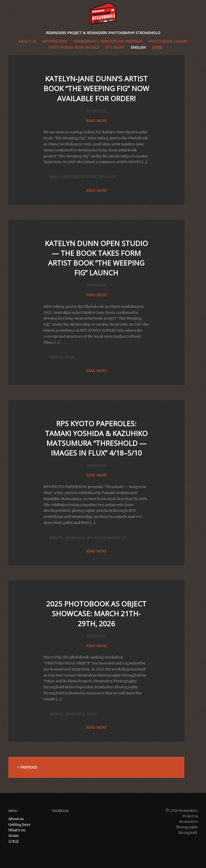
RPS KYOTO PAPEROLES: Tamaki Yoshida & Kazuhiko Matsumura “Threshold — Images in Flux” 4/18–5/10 (96, 438)
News (55, 177)
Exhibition (75, 538)
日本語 (157, 47)
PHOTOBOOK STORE (79, 177)
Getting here (19, 825)
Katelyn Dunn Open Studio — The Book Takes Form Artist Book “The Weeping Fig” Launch (96, 258)
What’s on (17, 830)
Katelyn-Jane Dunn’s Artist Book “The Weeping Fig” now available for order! (96, 88)
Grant (13, 836)
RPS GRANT (115, 47)
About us (27, 41)
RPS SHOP (107, 177)
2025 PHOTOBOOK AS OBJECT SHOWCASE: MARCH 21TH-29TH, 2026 (96, 613)
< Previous (27, 767)
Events (56, 357)
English (138, 47)
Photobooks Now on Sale (74, 47)
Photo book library (168, 41)
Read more (96, 121)
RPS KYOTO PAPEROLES (107, 538)
